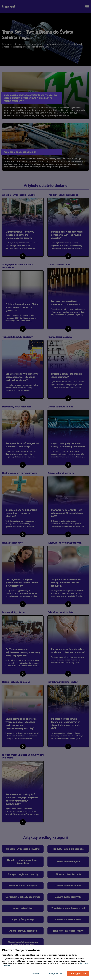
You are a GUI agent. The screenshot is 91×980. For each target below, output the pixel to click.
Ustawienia (37, 973)
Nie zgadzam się (56, 973)
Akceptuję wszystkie (78, 973)
